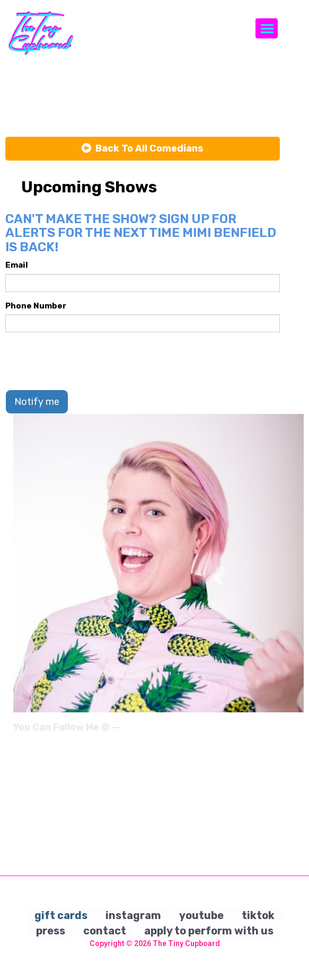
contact (105, 931)
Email (17, 265)
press (51, 931)
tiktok (258, 915)
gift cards (61, 915)
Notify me (37, 402)
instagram (133, 915)
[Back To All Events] (143, 149)
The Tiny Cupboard (186, 943)
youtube (201, 915)
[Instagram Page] (297, 731)
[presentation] (86, 361)
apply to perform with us (209, 931)
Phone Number (36, 306)
